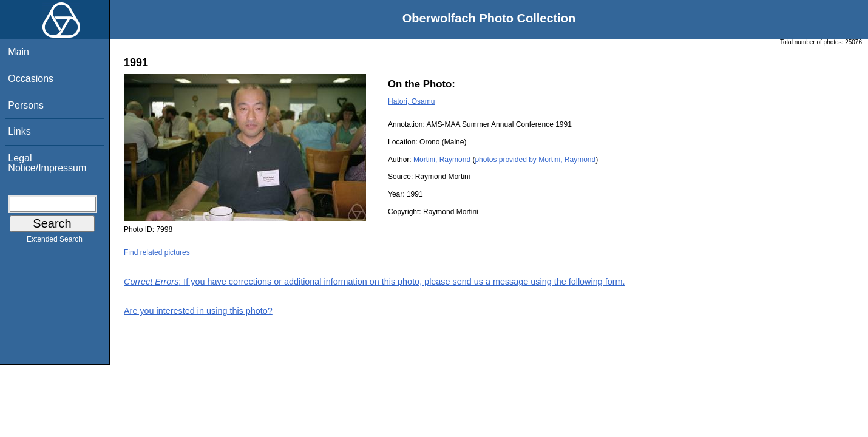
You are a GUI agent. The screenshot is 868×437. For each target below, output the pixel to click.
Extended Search (55, 242)
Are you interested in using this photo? (198, 311)
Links (19, 131)
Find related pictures (157, 252)
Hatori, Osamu (411, 101)
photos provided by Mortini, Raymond (535, 160)
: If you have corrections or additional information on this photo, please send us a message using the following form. (375, 282)
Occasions (31, 79)
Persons (26, 105)
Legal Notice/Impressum (47, 163)
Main (19, 52)
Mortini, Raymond (442, 160)
